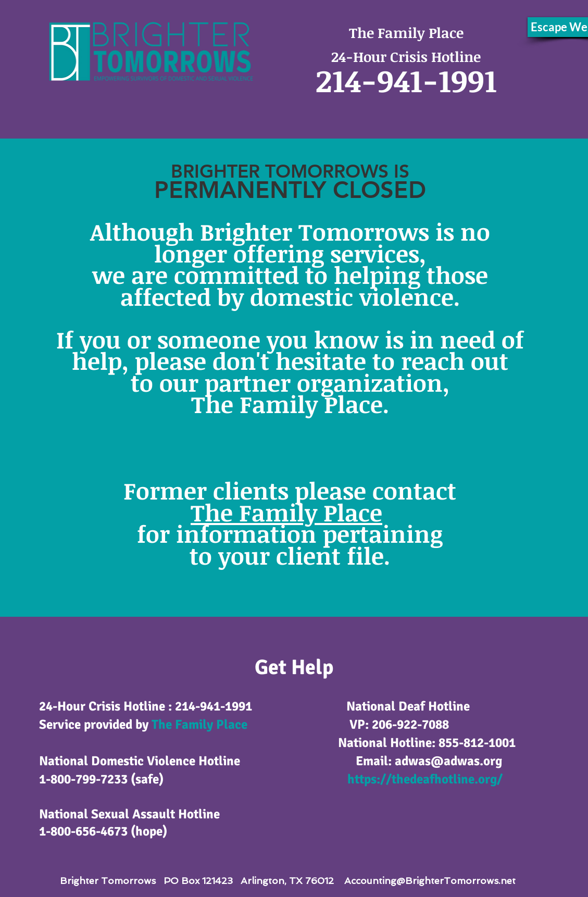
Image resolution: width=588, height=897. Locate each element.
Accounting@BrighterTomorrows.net (430, 881)
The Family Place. (290, 404)
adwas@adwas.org (448, 761)
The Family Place (199, 724)
